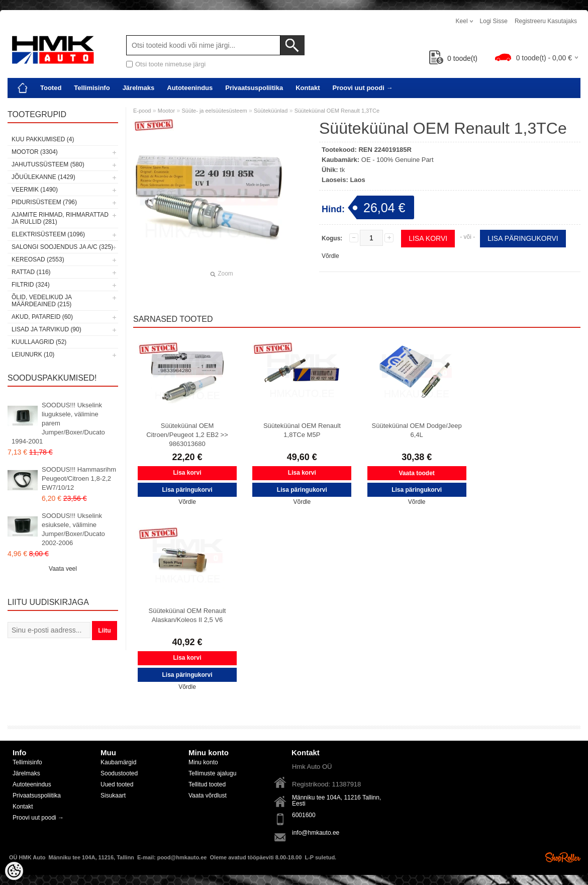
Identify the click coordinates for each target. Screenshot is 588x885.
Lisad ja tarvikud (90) (46, 329)
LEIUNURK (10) (33, 355)
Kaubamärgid (118, 762)
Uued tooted (117, 784)
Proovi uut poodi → (363, 88)
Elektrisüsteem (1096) (48, 234)
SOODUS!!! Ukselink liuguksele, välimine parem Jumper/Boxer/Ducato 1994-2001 (58, 423)
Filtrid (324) (31, 285)
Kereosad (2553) (38, 259)
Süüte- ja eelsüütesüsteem (214, 111)
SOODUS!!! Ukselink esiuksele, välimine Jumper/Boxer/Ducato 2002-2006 (73, 529)
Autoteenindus (190, 88)
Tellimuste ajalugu (212, 773)
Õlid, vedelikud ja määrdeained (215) (41, 301)
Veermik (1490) (35, 190)
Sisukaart (113, 795)
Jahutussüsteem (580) (48, 164)
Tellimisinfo (92, 88)
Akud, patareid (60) (42, 317)
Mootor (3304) (35, 152)
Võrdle (330, 256)
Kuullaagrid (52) (39, 342)
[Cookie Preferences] (14, 871)
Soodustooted (119, 773)
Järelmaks (139, 88)
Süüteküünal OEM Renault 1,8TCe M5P (302, 430)
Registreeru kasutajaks (546, 21)
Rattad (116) (31, 272)
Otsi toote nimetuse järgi (170, 64)
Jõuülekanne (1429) (43, 177)
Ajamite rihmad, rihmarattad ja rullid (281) (60, 218)
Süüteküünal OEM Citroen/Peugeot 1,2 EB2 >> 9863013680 (187, 435)
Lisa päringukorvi (523, 238)
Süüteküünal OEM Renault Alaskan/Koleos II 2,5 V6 (187, 615)
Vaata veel (63, 569)
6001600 (304, 815)
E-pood (142, 111)
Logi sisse (494, 21)
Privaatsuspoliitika (254, 88)
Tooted (51, 88)
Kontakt (308, 88)
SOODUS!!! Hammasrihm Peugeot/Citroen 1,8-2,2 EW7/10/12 (79, 478)
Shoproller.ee (563, 857)
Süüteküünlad (271, 111)
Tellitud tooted (207, 784)
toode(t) (453, 58)
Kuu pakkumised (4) (43, 139)
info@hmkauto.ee (316, 833)
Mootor (166, 111)
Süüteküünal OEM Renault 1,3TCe (337, 111)
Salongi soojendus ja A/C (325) (62, 247)
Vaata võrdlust (208, 795)
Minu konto (203, 762)
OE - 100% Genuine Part (398, 160)
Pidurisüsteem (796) (44, 202)
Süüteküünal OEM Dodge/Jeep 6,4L (417, 430)
